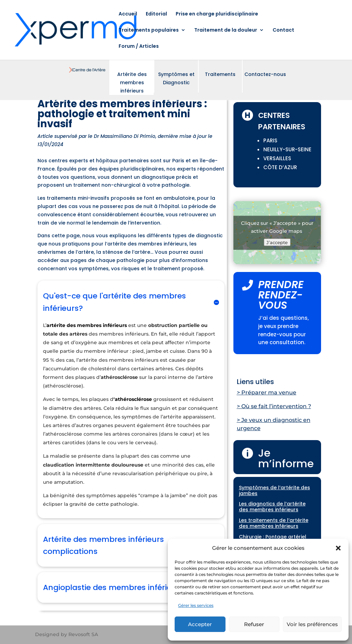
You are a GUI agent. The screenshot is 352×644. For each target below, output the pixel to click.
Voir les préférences (312, 624)
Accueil (128, 14)
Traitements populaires (149, 30)
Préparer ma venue (269, 392)
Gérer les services (196, 605)
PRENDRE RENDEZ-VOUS (281, 295)
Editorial (156, 14)
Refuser (254, 624)
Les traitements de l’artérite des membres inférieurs (274, 523)
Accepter (200, 624)
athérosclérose (133, 399)
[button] (338, 548)
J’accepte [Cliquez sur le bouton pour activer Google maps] (277, 242)
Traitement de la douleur (226, 30)
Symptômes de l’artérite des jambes (274, 490)
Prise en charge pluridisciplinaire (217, 14)
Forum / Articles (139, 47)
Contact (283, 30)
